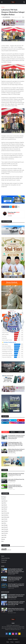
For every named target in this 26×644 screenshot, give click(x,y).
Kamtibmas (4, 499)
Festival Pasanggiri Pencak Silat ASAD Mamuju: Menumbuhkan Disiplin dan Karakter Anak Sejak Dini (16, 585)
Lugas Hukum (4, 511)
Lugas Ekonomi (4, 507)
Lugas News (4, 503)
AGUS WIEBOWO (14, 213)
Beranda (3, 7)
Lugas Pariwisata (5, 529)
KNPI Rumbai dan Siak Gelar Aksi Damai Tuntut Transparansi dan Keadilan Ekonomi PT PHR (15, 578)
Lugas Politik (4, 535)
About (8, 642)
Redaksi (3, 556)
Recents (13, 432)
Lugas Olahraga (4, 525)
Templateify (15, 639)
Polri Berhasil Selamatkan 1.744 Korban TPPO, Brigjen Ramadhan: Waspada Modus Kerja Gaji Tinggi (15, 444)
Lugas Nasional (4, 501)
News (3, 541)
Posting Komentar (5, 225)
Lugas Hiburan (4, 509)
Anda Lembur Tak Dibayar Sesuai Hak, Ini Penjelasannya (16, 480)
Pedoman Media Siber (6, 558)
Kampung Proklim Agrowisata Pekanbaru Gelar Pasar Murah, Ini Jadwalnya (15, 486)
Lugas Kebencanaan (5, 517)
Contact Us (17, 642)
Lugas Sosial (4, 537)
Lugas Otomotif (4, 527)
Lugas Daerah (4, 505)
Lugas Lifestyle (4, 521)
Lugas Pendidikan (5, 531)
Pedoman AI (4, 562)
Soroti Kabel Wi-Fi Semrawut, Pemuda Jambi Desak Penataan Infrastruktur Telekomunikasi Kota (16, 437)
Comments (21, 432)
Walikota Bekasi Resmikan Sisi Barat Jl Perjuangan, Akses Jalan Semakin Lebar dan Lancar (16, 451)
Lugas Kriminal (4, 519)
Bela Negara (4, 497)
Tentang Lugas (4, 560)
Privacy (12, 642)
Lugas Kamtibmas (5, 515)
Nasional (3, 539)
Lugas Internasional (5, 513)
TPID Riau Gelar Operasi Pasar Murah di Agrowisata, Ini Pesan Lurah (16, 474)
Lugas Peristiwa (4, 533)
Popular (5, 432)
